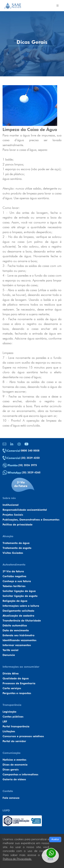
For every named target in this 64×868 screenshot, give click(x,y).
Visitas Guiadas (13, 553)
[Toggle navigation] (58, 6)
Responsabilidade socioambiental (25, 510)
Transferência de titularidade (22, 621)
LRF (5, 721)
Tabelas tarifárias (14, 586)
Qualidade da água (16, 678)
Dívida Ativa (11, 673)
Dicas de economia (15, 765)
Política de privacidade (17, 525)
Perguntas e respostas (17, 693)
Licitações (9, 731)
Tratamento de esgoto (17, 548)
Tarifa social (10, 650)
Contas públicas (13, 717)
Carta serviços (12, 688)
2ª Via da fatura (13, 571)
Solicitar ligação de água (19, 591)
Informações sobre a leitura (21, 606)
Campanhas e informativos (20, 774)
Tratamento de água (16, 543)
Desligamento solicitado (18, 611)
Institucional (11, 505)
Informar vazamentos (17, 645)
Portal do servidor (14, 741)
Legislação (9, 712)
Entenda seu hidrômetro (19, 635)
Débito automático (15, 625)
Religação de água (15, 601)
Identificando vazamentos (19, 640)
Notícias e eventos (14, 760)
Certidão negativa (14, 576)
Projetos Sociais (13, 515)
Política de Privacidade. (17, 859)
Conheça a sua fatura (17, 581)
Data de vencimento (16, 630)
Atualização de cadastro (18, 616)
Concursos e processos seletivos (23, 736)
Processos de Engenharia (19, 683)
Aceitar (55, 839)
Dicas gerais (11, 770)
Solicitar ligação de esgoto (20, 596)
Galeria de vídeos (14, 779)
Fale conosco (11, 798)
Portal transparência (16, 726)
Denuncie (9, 655)
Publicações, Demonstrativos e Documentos (31, 520)
